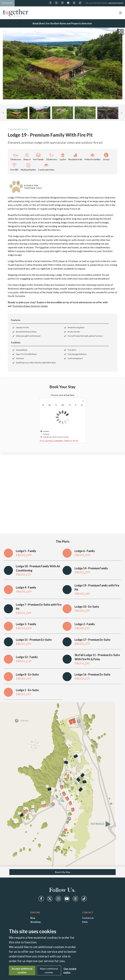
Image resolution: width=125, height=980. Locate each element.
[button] (17, 113)
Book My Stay (63, 872)
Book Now (7, 3)
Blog (33, 918)
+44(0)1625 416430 (115, 3)
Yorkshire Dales (18, 129)
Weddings (36, 922)
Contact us (88, 918)
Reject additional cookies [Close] (49, 970)
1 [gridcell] (82, 408)
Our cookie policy (70, 970)
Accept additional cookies (22, 970)
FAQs (85, 922)
